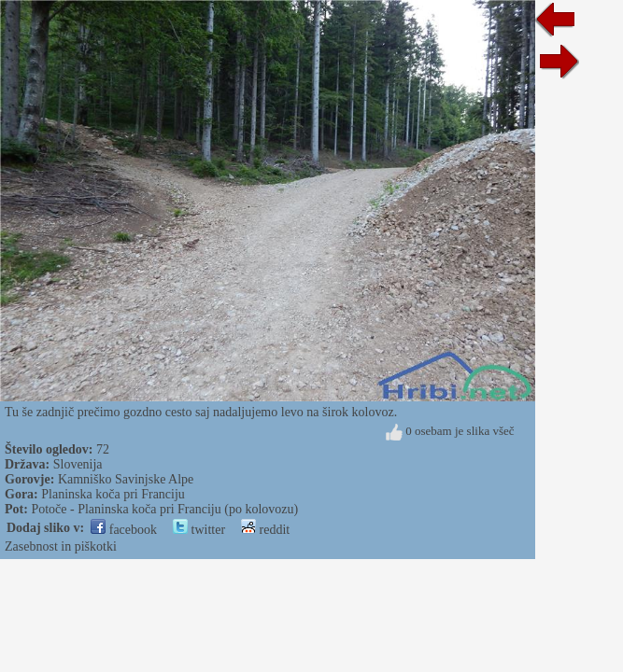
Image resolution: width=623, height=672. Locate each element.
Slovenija (78, 464)
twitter (199, 530)
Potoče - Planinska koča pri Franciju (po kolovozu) (164, 509)
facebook (124, 530)
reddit (265, 530)
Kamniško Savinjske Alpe (126, 479)
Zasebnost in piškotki (61, 546)
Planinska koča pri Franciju (113, 494)
